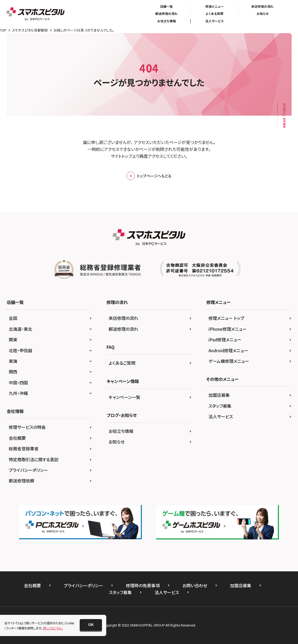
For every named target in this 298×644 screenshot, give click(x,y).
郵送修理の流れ (167, 14)
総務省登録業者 (24, 449)
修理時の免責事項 (143, 585)
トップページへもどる (149, 176)
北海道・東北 (20, 329)
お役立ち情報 (167, 21)
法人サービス (214, 21)
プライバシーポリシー (28, 470)
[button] (91, 625)
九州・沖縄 (18, 393)
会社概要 (17, 438)
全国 (13, 318)
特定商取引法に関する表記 (34, 459)
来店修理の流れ (262, 6)
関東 (13, 340)
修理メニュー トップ (226, 318)
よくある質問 (214, 14)
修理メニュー (214, 6)
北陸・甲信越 (20, 350)
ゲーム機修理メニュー (229, 361)
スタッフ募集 (220, 406)
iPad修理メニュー (225, 340)
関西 (13, 372)
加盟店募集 (219, 395)
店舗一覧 (167, 6)
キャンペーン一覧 (124, 397)
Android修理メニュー (228, 350)
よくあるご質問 (122, 363)
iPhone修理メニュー (228, 329)
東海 (13, 361)
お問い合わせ (195, 585)
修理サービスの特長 (27, 427)
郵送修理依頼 (22, 481)
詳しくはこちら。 (53, 628)
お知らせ (263, 14)
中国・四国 (18, 382)
